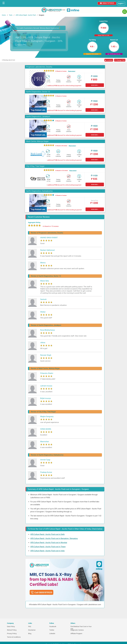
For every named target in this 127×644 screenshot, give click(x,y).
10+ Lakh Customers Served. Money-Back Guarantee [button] (38, 28)
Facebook (53, 626)
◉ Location (109, 60)
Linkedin (52, 634)
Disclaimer (32, 630)
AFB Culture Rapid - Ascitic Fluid (26, 15)
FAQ (30, 626)
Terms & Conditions (14, 637)
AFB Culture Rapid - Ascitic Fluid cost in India (47, 551)
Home (4, 15)
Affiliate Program (76, 634)
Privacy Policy (12, 634)
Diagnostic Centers (77, 630)
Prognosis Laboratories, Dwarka (39, 67)
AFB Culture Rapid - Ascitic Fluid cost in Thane (48, 547)
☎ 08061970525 (107, 3)
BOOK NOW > (95, 85)
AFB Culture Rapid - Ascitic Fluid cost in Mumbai (49, 543)
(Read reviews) (72, 71)
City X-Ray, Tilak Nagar (35, 166)
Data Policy (11, 626)
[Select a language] (121, 4)
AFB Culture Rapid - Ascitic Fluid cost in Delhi (47, 534)
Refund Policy (12, 630)
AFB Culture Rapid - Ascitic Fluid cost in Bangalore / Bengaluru (54, 538)
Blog (30, 634)
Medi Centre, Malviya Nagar (37, 141)
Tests (11, 15)
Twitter (52, 630)
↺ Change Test (120, 60)
